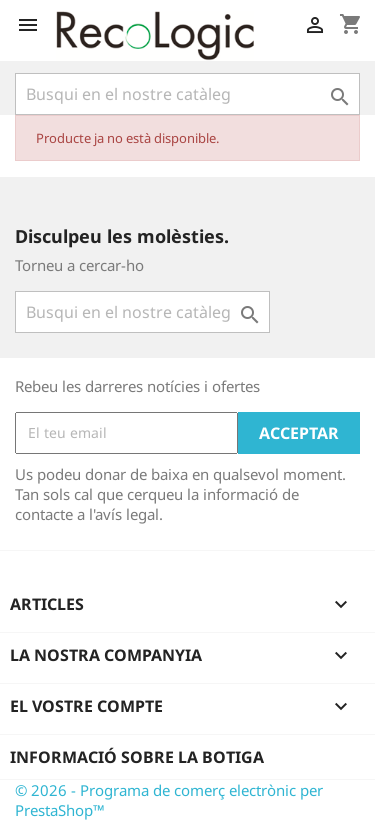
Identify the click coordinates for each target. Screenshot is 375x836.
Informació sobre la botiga (137, 757)
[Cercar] (187, 94)
